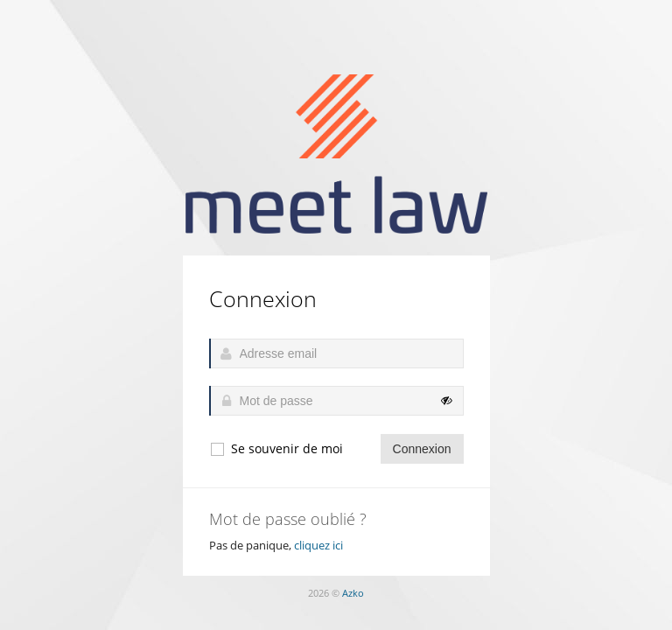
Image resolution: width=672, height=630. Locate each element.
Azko (353, 593)
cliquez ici (318, 545)
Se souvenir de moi (276, 449)
